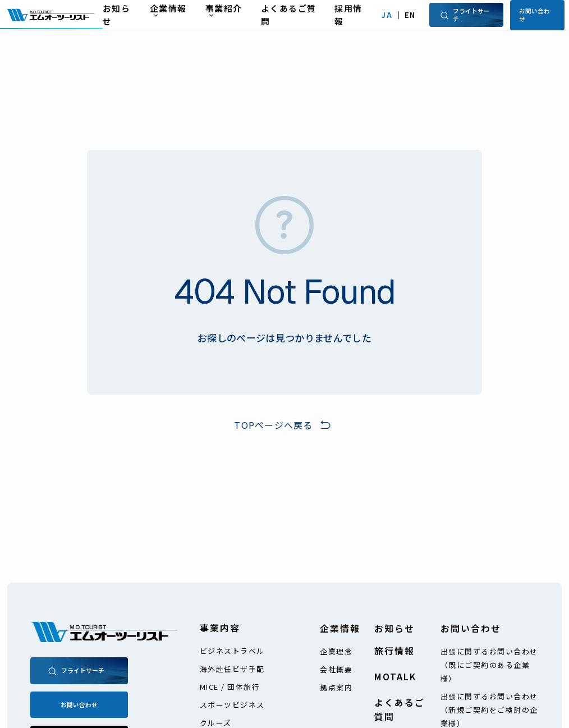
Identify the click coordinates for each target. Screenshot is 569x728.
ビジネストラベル (232, 651)
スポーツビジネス (232, 705)
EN (410, 15)
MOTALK (395, 677)
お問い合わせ (534, 15)
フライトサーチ (465, 15)
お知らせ (394, 628)
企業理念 (336, 651)
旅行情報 (394, 651)
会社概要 (336, 669)
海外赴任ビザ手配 (232, 669)
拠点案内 (336, 687)
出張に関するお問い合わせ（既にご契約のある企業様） (489, 665)
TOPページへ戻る (274, 425)
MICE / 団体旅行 (230, 687)
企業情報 (340, 628)
